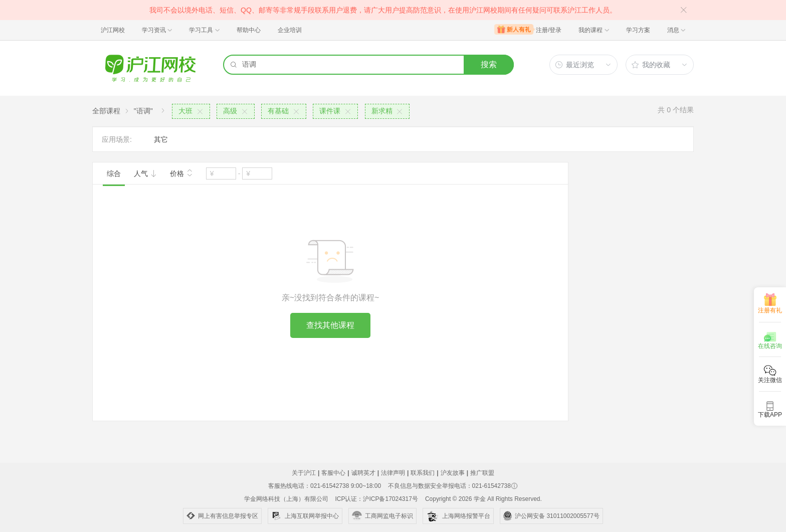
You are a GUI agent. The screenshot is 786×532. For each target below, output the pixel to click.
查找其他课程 (330, 325)
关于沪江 (304, 473)
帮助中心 (249, 30)
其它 (161, 139)
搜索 (489, 64)
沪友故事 (453, 473)
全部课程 (106, 111)
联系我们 (423, 473)
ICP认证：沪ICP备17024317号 (376, 499)
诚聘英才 (363, 473)
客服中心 (333, 473)
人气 (145, 173)
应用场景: (117, 139)
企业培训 (290, 30)
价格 (181, 172)
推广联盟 (482, 473)
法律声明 (393, 473)
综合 (114, 173)
